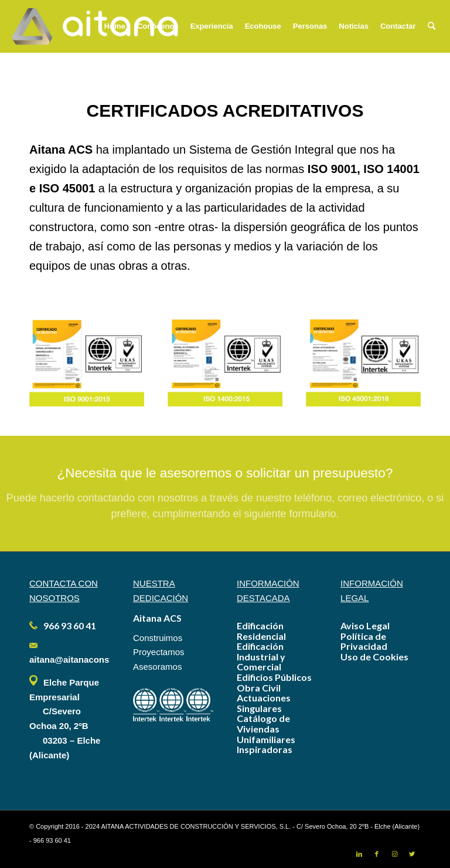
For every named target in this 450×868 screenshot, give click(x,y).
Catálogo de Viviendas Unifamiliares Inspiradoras (266, 734)
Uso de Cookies (374, 657)
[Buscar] (432, 26)
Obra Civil (259, 688)
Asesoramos (157, 667)
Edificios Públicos (274, 677)
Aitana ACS (157, 618)
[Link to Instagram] (394, 854)
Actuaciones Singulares (264, 703)
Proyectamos (159, 652)
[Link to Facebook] (377, 854)
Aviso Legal (365, 625)
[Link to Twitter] (412, 854)
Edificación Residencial (261, 631)
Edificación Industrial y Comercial (261, 656)
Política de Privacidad (364, 641)
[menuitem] (115, 26)
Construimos (158, 638)
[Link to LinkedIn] (359, 854)
